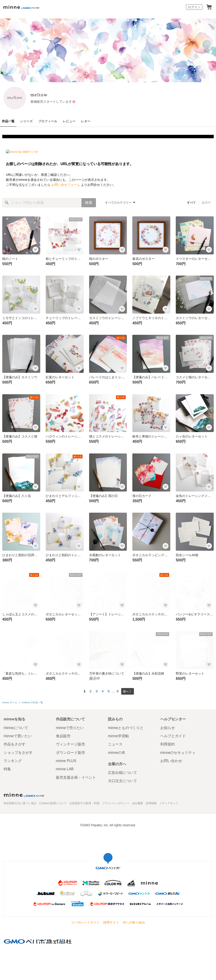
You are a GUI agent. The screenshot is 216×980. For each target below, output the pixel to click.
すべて (192, 203)
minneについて (16, 727)
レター (86, 121)
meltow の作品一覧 (32, 702)
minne (24, 794)
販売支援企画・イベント (76, 777)
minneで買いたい (18, 735)
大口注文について (123, 780)
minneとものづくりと (126, 727)
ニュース (115, 743)
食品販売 (63, 735)
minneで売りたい (70, 727)
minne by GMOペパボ (21, 7)
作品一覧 (8, 121)
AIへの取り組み (134, 921)
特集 (7, 768)
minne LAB (65, 768)
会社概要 (138, 802)
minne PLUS (66, 760)
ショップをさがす (18, 751)
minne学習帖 (118, 735)
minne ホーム (10, 702)
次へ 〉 (127, 691)
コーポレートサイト (85, 921)
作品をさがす (15, 743)
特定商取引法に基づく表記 (20, 802)
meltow (47, 95)
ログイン (194, 7)
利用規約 (168, 743)
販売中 (206, 203)
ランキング (13, 760)
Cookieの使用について (53, 802)
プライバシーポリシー (116, 802)
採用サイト (111, 921)
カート (209, 7)
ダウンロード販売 (70, 751)
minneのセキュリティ (178, 751)
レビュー (69, 121)
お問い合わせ (171, 760)
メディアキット (169, 802)
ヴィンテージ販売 (70, 743)
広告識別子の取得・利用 (84, 802)
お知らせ (168, 727)
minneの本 (117, 751)
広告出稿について (123, 772)
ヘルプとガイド (173, 735)
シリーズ (26, 121)
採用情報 (151, 802)
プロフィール (48, 121)
